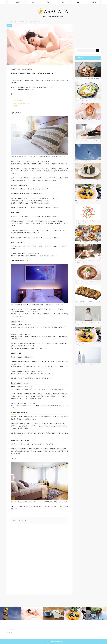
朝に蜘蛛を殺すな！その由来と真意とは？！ (86, 161)
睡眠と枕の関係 (18, 101)
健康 (33, 2)
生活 (63, 2)
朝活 (78, 2)
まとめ (16, 106)
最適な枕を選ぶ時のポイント (21, 103)
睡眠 (26, 520)
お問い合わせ (93, 2)
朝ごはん (18, 2)
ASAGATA (52, 641)
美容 (48, 2)
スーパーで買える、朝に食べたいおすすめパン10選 (87, 242)
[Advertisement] (25, 539)
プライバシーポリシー (12, 629)
